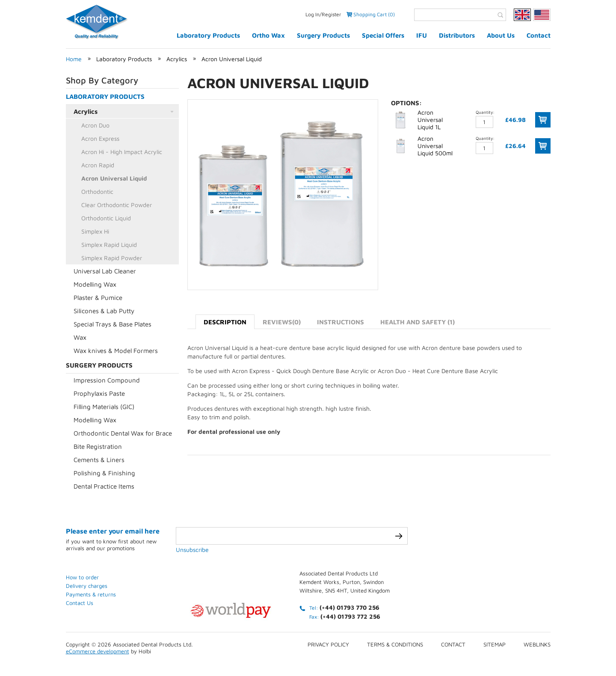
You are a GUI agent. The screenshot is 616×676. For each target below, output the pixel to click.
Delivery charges (87, 586)
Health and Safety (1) (418, 322)
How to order (82, 577)
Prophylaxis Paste (99, 393)
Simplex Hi (95, 231)
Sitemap (495, 644)
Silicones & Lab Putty (104, 311)
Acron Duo (95, 125)
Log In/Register (323, 14)
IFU (422, 35)
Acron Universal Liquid (232, 59)
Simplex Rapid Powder (112, 258)
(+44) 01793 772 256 (350, 616)
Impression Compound (107, 380)
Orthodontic (97, 191)
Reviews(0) (282, 322)
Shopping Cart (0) (374, 14)
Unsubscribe (192, 550)
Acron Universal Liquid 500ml (435, 146)
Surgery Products (323, 35)
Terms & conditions (395, 644)
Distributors (457, 35)
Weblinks (537, 644)
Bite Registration (98, 446)
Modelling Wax (95, 284)
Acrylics (177, 59)
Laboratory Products (208, 35)
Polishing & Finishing (104, 473)
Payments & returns (91, 594)
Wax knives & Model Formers (116, 351)
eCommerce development (98, 651)
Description (225, 322)
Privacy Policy (328, 644)
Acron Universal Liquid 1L (430, 120)
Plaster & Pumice (98, 298)
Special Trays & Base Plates (113, 324)
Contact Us (80, 603)
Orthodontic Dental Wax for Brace (123, 433)
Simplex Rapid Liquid (109, 245)
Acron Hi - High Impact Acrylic (122, 152)
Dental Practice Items (104, 486)
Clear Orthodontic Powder (117, 205)
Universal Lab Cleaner (105, 271)
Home (74, 59)
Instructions (341, 322)
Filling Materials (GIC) (104, 407)
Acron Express (100, 138)
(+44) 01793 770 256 (349, 607)
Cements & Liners (99, 460)
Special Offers (383, 35)
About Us (501, 35)
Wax (80, 337)
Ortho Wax (268, 35)
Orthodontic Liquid (106, 218)
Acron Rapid (98, 165)
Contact (539, 35)
